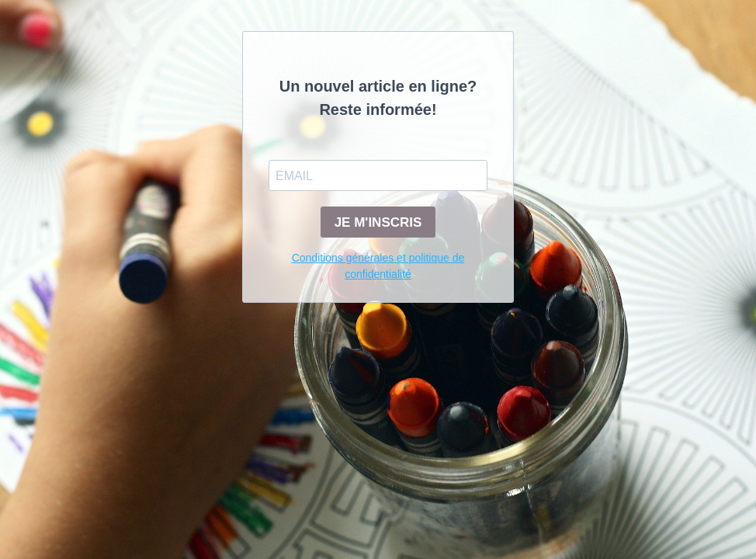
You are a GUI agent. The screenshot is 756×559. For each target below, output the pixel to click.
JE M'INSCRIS (378, 222)
